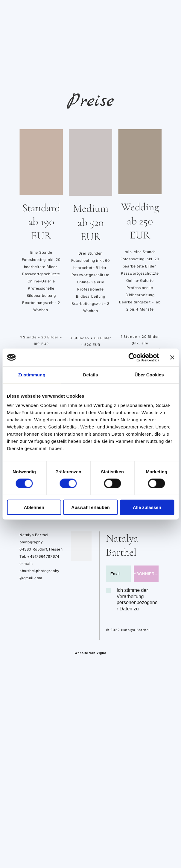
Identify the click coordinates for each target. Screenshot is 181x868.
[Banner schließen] (172, 357)
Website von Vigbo (90, 653)
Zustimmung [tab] (32, 374)
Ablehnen (34, 507)
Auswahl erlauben (90, 507)
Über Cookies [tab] (149, 374)
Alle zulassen (147, 507)
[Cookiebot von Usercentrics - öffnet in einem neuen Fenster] (133, 357)
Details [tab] (91, 374)
